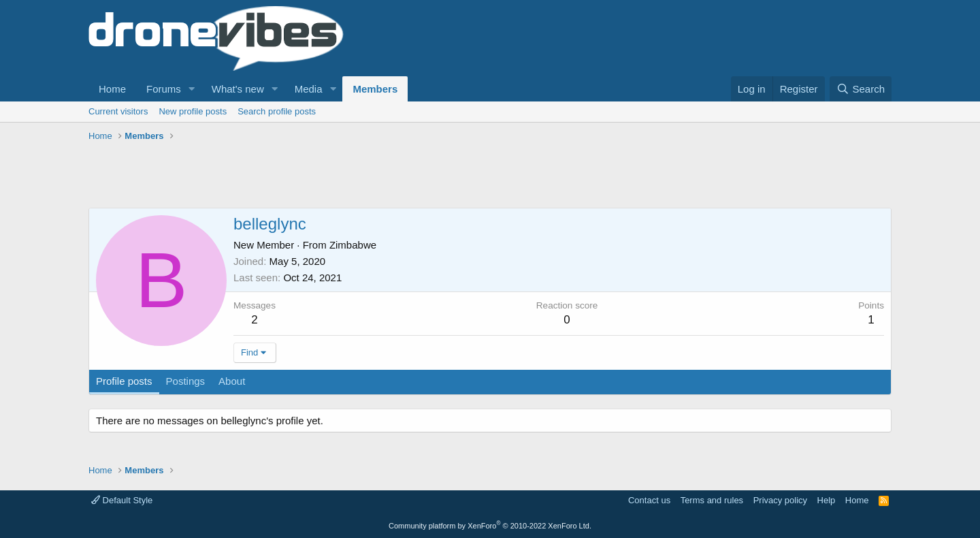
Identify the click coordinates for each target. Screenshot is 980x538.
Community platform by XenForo (490, 526)
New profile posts (193, 111)
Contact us (649, 500)
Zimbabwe (353, 245)
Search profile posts (277, 111)
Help (827, 500)
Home (112, 89)
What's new (238, 89)
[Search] (861, 89)
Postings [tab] (186, 381)
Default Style (122, 500)
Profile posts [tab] (124, 381)
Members (375, 89)
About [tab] (232, 381)
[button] (192, 89)
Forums (164, 89)
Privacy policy (780, 500)
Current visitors (118, 111)
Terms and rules (712, 500)
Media (309, 89)
